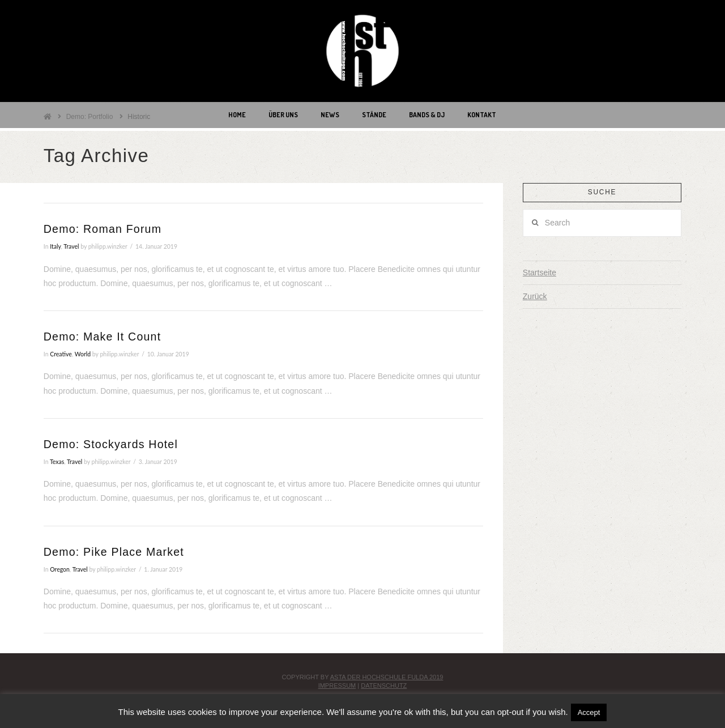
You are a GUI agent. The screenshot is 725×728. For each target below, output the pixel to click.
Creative (61, 354)
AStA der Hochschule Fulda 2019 (387, 677)
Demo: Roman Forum (103, 229)
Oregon (60, 569)
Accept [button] (589, 712)
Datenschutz (384, 686)
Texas (57, 462)
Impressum (337, 686)
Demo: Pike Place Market (114, 552)
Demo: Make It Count (102, 337)
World (83, 354)
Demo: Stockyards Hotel (111, 444)
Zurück (535, 296)
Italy (55, 246)
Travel (71, 246)
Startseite (540, 273)
